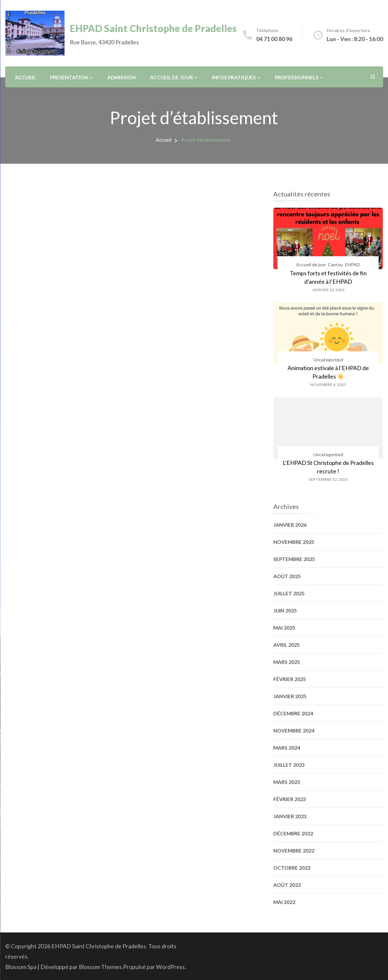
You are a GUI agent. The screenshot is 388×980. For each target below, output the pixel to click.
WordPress (170, 967)
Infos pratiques (234, 77)
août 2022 (287, 885)
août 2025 (287, 576)
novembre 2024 (294, 731)
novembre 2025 (294, 542)
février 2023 (290, 799)
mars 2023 (287, 782)
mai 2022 (284, 902)
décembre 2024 (293, 713)
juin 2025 (285, 611)
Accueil (25, 77)
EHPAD (352, 264)
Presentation (69, 77)
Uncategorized (328, 360)
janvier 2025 (290, 696)
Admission (121, 77)
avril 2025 (287, 645)
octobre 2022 (292, 868)
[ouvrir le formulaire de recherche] (373, 77)
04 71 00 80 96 (274, 39)
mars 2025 (287, 662)
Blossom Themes (100, 967)
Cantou (336, 264)
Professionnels (297, 77)
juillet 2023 (289, 765)
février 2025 (290, 679)
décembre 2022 (293, 833)
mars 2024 (287, 748)
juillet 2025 (289, 593)
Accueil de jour (171, 77)
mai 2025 (284, 628)
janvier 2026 (290, 525)
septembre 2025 (294, 559)
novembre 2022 (294, 851)
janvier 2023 (290, 816)
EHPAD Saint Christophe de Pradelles (153, 28)
